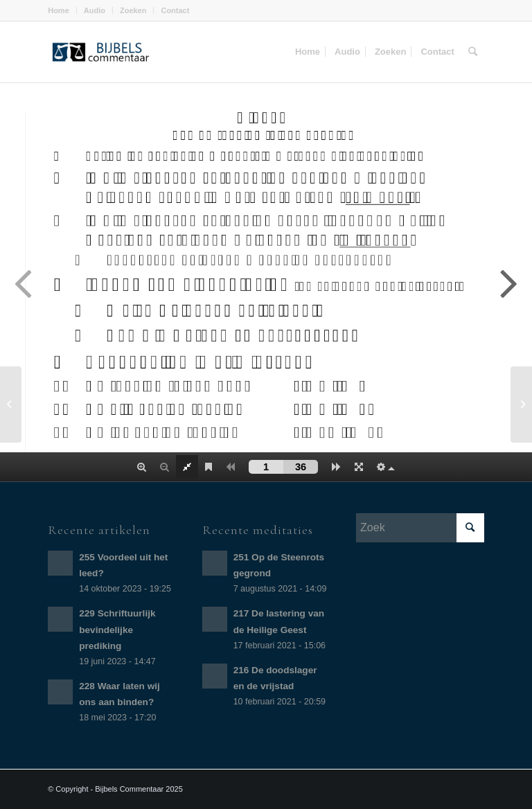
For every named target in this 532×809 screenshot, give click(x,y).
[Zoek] (473, 52)
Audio (95, 10)
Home (59, 10)
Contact (175, 10)
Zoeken (133, 10)
